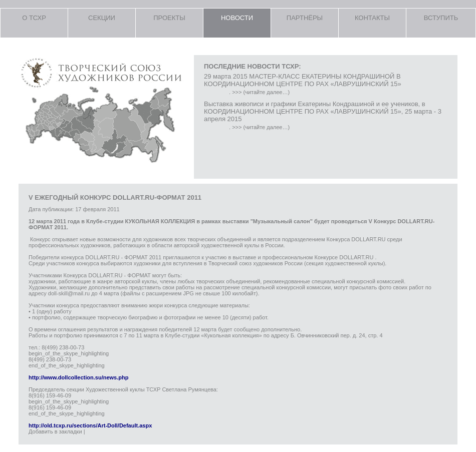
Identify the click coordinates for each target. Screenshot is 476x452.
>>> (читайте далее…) (261, 92)
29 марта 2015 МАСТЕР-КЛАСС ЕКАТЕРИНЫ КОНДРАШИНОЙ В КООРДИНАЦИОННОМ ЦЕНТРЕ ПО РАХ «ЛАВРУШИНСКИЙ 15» (303, 80)
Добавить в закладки (55, 431)
